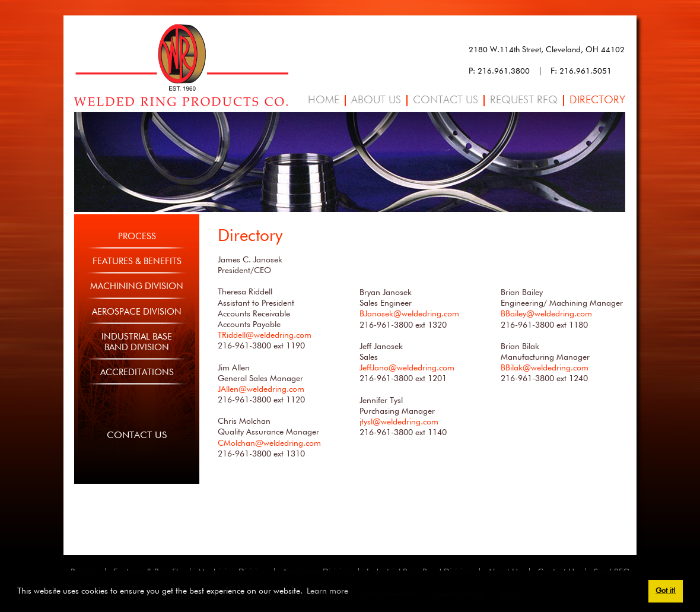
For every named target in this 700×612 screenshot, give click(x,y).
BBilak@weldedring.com (545, 368)
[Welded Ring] (181, 65)
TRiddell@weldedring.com (265, 335)
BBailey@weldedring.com (546, 314)
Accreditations (137, 372)
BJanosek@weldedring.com (409, 314)
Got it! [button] (666, 591)
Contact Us (137, 436)
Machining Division (137, 286)
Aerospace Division (137, 312)
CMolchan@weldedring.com (269, 443)
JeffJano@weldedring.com (407, 368)
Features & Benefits (137, 261)
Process (137, 237)
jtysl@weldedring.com (399, 422)
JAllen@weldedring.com (261, 389)
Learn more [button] (327, 591)
